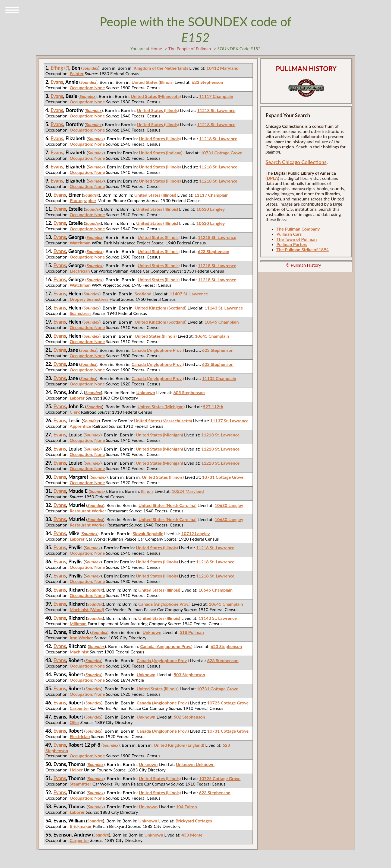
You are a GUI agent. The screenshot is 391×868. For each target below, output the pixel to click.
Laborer (77, 398)
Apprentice (81, 426)
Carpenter (80, 708)
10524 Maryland (188, 491)
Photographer (83, 200)
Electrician (80, 271)
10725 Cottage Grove (228, 703)
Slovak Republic (148, 533)
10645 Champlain (222, 322)
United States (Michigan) (161, 406)
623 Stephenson (207, 82)
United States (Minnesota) (156, 96)
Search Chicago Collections (296, 162)
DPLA (272, 178)
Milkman (78, 623)
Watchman (80, 243)
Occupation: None (87, 87)
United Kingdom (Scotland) (160, 308)
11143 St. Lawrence (224, 308)
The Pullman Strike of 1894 (303, 249)
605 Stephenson (189, 392)
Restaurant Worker (88, 511)
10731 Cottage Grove (221, 153)
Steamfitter (81, 784)
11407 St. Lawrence (189, 294)
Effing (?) (60, 68)
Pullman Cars (289, 234)
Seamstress (81, 313)
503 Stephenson (190, 674)
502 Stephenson (190, 717)
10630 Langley (211, 209)
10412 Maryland (222, 68)
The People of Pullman (190, 48)
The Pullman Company (298, 229)
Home (156, 48)
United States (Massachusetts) (163, 421)
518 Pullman (192, 632)
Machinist (79, 652)
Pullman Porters (292, 244)
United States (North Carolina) (167, 505)
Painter (77, 73)
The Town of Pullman (297, 239)
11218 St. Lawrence (216, 110)
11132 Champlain (219, 378)
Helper (76, 770)
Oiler (75, 722)
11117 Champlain (216, 96)
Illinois (147, 491)
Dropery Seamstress (89, 299)
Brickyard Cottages (194, 821)
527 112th (213, 406)
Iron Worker (81, 638)
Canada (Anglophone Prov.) (157, 350)
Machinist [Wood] (87, 609)
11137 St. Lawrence (229, 421)
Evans (57, 82)
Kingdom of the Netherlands (161, 68)
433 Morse (192, 835)
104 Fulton (186, 807)
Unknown (146, 392)
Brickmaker (81, 826)
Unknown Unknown (195, 764)
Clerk (75, 412)
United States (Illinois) (153, 82)
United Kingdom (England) (179, 745)
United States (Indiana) (161, 153)
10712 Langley (196, 533)
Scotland (143, 294)
